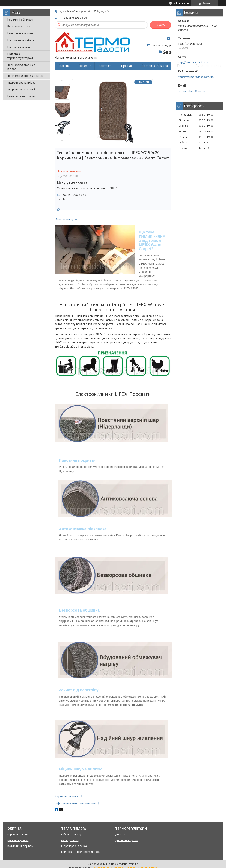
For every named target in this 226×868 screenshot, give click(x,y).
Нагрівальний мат (19, 47)
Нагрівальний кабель (21, 40)
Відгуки (182, 66)
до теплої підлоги (127, 840)
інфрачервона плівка (74, 846)
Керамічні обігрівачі (21, 20)
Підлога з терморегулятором (20, 56)
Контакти (106, 66)
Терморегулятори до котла (25, 76)
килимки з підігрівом (20, 846)
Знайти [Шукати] (161, 25)
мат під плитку (70, 840)
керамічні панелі (18, 834)
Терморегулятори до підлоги (22, 67)
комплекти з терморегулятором (81, 852)
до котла (121, 834)
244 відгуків (181, 3)
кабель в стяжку (71, 834)
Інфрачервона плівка (21, 83)
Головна (64, 66)
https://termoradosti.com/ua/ (196, 77)
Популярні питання (209, 66)
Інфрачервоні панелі (21, 89)
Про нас (127, 66)
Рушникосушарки (19, 26)
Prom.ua (133, 864)
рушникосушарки (18, 840)
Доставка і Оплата (154, 66)
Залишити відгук (161, 45)
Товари (83, 66)
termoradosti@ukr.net (192, 91)
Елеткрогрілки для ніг (22, 96)
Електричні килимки (20, 33)
